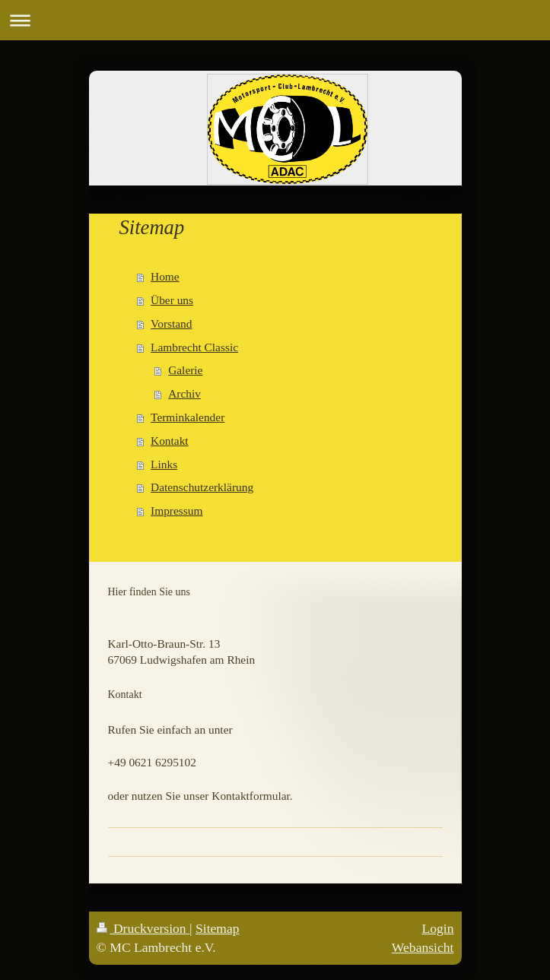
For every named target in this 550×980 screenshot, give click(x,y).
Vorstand (171, 323)
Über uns (172, 300)
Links (164, 464)
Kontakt (170, 441)
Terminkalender (188, 417)
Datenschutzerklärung (202, 487)
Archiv (184, 393)
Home (165, 276)
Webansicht (423, 947)
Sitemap (218, 928)
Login (437, 928)
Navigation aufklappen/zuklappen (275, 20)
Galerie (185, 370)
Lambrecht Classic (194, 347)
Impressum (176, 511)
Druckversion (143, 928)
